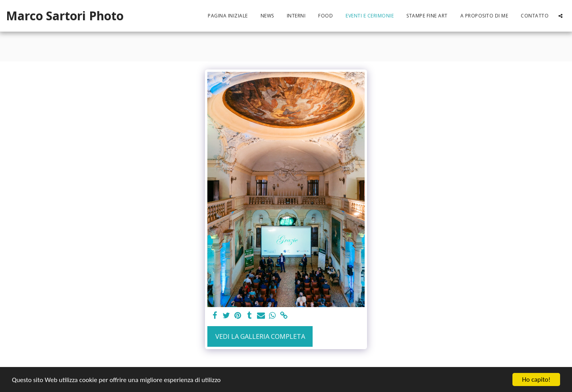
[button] (560, 16)
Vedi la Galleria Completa (260, 336)
